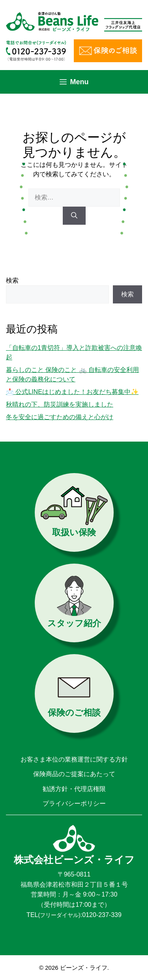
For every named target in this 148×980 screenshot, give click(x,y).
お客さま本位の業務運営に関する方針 (74, 759)
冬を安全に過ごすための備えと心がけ (60, 417)
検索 (12, 280)
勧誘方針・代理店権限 (74, 789)
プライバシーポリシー (74, 803)
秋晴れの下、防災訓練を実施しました (60, 404)
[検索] (74, 216)
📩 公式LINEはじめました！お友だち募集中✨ (72, 392)
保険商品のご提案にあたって (74, 774)
